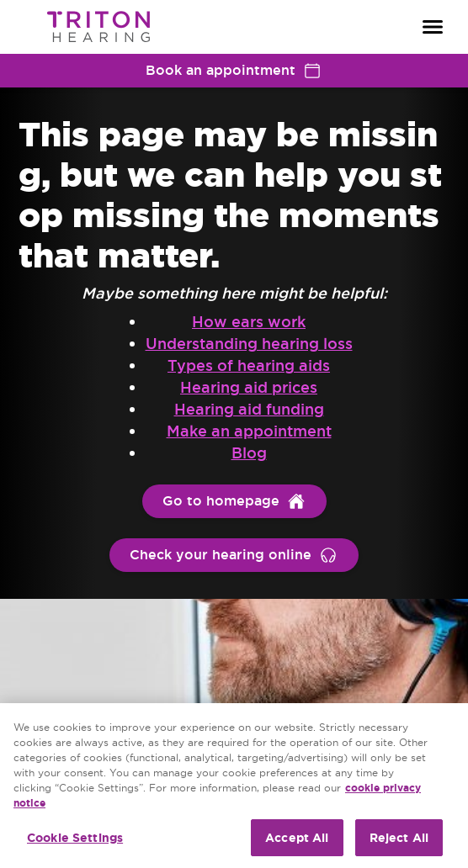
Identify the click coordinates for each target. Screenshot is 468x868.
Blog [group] (249, 453)
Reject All (399, 838)
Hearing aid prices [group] (249, 387)
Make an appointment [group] (249, 431)
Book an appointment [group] (234, 71)
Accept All (297, 838)
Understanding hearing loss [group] (249, 344)
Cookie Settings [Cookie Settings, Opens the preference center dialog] (75, 838)
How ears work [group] (249, 322)
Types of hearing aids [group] (249, 365)
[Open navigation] (433, 27)
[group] (234, 501)
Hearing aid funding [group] (249, 409)
